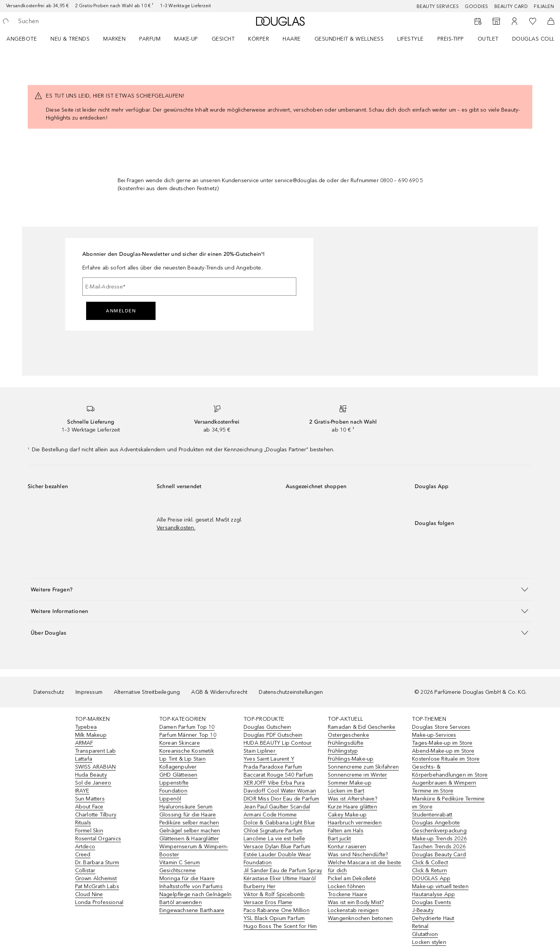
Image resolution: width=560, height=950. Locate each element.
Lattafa (84, 759)
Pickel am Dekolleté (352, 878)
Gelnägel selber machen (190, 831)
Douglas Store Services (441, 727)
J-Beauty (423, 910)
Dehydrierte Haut (433, 918)
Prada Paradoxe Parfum (273, 767)
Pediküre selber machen (189, 823)
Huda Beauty (91, 775)
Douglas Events (432, 902)
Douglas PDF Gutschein (273, 735)
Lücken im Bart (346, 791)
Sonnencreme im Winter (357, 775)
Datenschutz (49, 692)
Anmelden (121, 311)
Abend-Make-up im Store (443, 751)
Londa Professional (99, 902)
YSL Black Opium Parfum (274, 918)
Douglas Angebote (436, 823)
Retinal (420, 926)
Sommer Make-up (350, 783)
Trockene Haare (348, 894)
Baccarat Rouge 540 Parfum (278, 775)
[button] (280, 589)
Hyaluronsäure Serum (186, 807)
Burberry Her (260, 886)
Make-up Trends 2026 (439, 839)
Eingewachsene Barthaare (192, 910)
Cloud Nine (89, 894)
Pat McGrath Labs (97, 886)
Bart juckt (339, 839)
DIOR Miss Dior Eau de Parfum (282, 799)
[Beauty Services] (478, 21)
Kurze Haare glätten (352, 807)
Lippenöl (170, 799)
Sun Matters (90, 799)
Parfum (150, 39)
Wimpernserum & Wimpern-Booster (194, 851)
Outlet (488, 39)
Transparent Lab (96, 751)
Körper (259, 39)
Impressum (89, 692)
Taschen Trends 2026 (439, 847)
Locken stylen (429, 942)
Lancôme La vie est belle (274, 839)
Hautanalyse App (433, 894)
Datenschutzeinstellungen (291, 692)
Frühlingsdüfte (346, 743)
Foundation (173, 791)
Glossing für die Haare (188, 815)
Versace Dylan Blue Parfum (277, 847)
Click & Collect (430, 863)
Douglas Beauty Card (439, 855)
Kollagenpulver (178, 767)
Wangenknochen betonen (360, 918)
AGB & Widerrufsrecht (219, 692)
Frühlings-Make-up (351, 759)
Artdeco (85, 847)
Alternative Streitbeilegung (147, 692)
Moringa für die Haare (187, 878)
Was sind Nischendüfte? (358, 855)
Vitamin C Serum (180, 863)
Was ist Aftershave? (352, 799)
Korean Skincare (180, 743)
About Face (89, 807)
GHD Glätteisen (179, 775)
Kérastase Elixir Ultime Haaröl (280, 878)
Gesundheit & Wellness (349, 39)
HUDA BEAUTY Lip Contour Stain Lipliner (278, 747)
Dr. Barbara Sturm (97, 863)
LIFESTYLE (411, 39)
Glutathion (425, 934)
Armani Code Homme (270, 815)
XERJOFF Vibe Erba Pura (274, 783)
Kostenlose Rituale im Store (446, 759)
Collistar (85, 870)
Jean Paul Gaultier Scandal (277, 807)
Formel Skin (89, 831)
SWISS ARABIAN (96, 767)
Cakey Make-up (347, 815)
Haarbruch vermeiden (355, 823)
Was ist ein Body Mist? (356, 902)
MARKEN (114, 39)
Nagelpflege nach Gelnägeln (195, 894)
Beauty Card (511, 6)
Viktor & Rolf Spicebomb (274, 894)
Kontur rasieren (347, 847)
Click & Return (429, 870)
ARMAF (84, 743)
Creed (83, 855)
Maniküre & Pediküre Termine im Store (448, 803)
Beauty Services (438, 6)
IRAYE (82, 791)
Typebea (86, 727)
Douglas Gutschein (267, 727)
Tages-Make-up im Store (442, 743)
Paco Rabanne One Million (277, 910)
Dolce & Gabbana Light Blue (279, 823)
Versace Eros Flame (268, 902)
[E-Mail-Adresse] (189, 287)
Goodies (477, 6)
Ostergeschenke (348, 735)
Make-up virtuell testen (440, 886)
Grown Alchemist (96, 878)
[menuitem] (27, 39)
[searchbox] (74, 21)
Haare (292, 39)
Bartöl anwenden (181, 902)
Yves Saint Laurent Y (269, 759)
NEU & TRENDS (70, 39)
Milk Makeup (91, 735)
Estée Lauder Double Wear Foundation (277, 859)
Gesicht (223, 39)
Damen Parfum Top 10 (187, 727)
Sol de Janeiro (93, 783)
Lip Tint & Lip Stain (182, 759)
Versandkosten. (176, 528)
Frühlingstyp (343, 751)
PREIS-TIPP (451, 39)
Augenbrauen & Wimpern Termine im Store (444, 787)
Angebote (22, 39)
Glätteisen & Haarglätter (189, 839)
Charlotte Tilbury (96, 815)
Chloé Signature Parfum (273, 831)
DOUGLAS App (431, 878)
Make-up (186, 39)
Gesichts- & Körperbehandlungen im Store (450, 771)
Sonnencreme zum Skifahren (363, 767)
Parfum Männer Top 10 (188, 735)
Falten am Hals (346, 831)
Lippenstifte (174, 783)
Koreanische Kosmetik (187, 751)
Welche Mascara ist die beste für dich (365, 867)
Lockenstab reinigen (353, 910)
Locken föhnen (347, 886)
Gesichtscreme (178, 870)
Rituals (83, 823)
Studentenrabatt (432, 815)
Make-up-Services (434, 735)
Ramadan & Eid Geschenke (362, 727)
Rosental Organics (98, 839)
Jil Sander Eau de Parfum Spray (283, 870)
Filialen (544, 6)
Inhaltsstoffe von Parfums (191, 886)
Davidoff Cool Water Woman (280, 791)
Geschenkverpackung (439, 831)
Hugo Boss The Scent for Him (280, 926)
